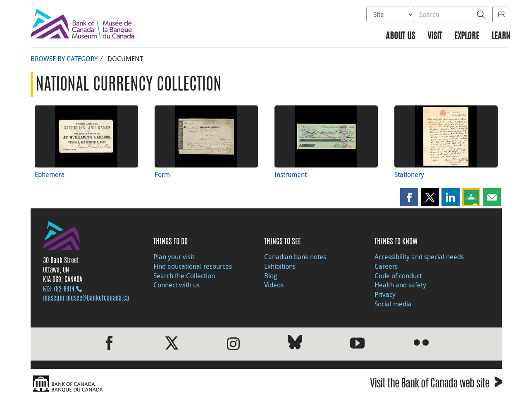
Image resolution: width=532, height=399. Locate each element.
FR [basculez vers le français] (501, 14)
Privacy (385, 294)
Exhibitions (280, 266)
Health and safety (400, 285)
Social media (393, 304)
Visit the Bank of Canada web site (436, 385)
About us (400, 37)
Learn (501, 37)
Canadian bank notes (295, 257)
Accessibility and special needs (419, 257)
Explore (467, 37)
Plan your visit (174, 257)
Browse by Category (64, 59)
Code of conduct (398, 276)
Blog (271, 276)
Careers (386, 266)
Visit (435, 37)
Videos (274, 285)
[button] (409, 197)
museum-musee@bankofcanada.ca (86, 299)
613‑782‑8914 (59, 289)
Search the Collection (184, 276)
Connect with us (177, 285)
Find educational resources (193, 266)
